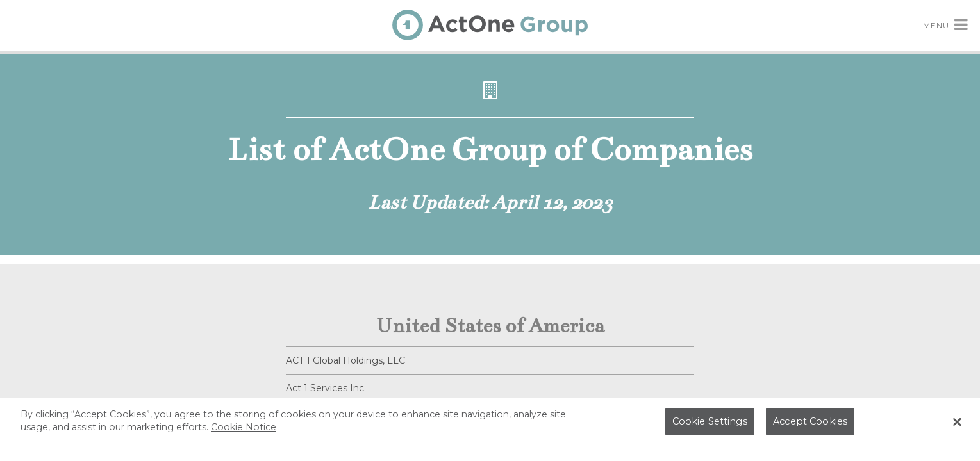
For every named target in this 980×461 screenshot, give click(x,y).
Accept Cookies (810, 425)
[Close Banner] (958, 425)
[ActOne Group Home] (490, 24)
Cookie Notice (244, 430)
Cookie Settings (710, 425)
